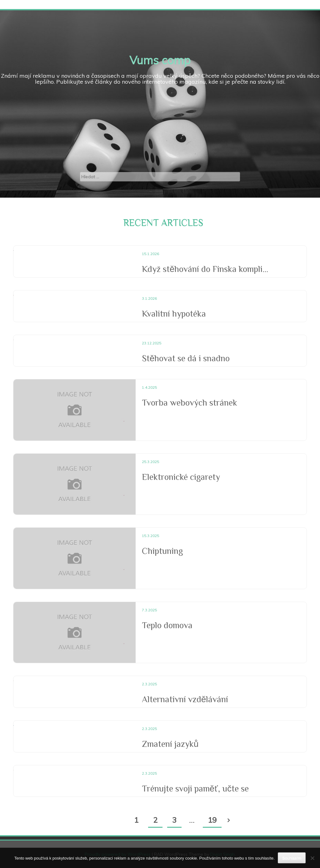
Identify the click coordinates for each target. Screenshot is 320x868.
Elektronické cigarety (181, 477)
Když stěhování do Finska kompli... (205, 269)
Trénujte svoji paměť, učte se (195, 789)
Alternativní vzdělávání (185, 699)
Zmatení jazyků (170, 744)
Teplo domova (167, 625)
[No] (312, 858)
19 (212, 820)
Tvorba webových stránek (190, 403)
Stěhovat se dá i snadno (186, 358)
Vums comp (160, 60)
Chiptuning (162, 551)
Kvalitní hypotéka (174, 314)
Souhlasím (292, 858)
